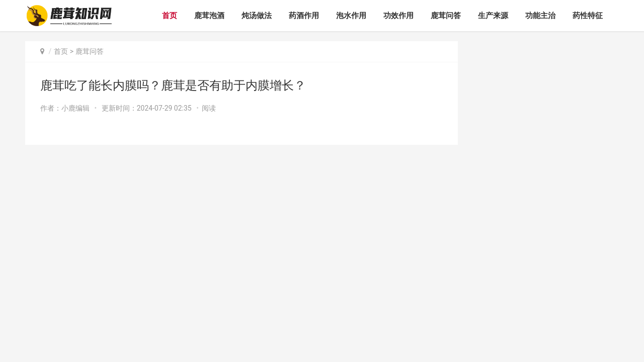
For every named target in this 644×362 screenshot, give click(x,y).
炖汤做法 (257, 16)
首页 (170, 16)
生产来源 (493, 16)
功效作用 (398, 16)
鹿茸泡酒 (209, 16)
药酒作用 (304, 16)
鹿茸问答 (446, 16)
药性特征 (588, 16)
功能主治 (540, 16)
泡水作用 (351, 16)
